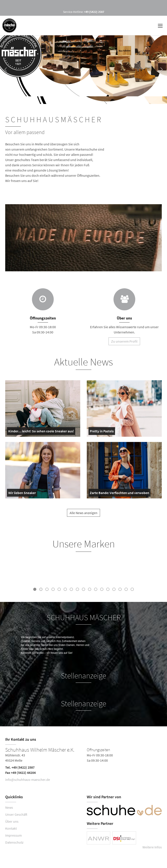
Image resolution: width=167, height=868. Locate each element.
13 (108, 589)
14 (114, 589)
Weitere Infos (152, 847)
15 (120, 589)
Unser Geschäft (16, 814)
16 (126, 589)
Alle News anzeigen (83, 517)
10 (90, 589)
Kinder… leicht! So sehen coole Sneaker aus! (41, 432)
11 (96, 589)
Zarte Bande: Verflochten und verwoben (119, 494)
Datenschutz (14, 842)
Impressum (13, 835)
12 (102, 589)
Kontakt (11, 828)
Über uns (12, 821)
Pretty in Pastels (102, 432)
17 (132, 589)
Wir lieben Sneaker (22, 494)
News (9, 807)
